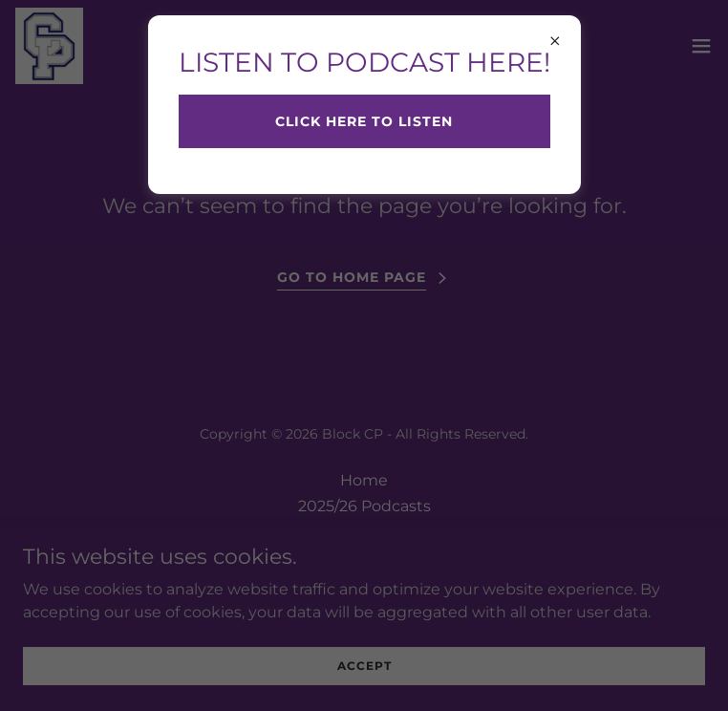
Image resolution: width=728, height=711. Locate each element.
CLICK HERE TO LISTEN (364, 121)
